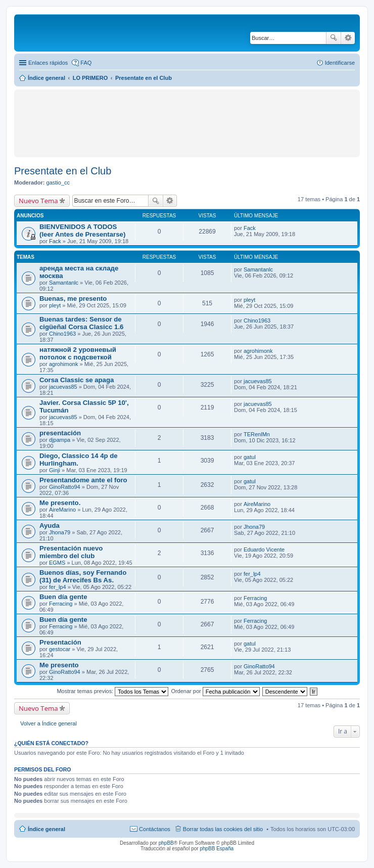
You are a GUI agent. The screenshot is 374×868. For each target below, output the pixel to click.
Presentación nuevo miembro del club (71, 552)
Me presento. (60, 503)
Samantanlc (64, 283)
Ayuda (50, 526)
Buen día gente (63, 597)
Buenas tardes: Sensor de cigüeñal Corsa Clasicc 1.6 (81, 323)
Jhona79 (60, 532)
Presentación (60, 642)
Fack (55, 241)
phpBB (166, 843)
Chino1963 (62, 334)
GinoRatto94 (65, 487)
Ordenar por (215, 691)
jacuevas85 (63, 387)
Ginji (55, 470)
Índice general (46, 829)
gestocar (60, 649)
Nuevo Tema (38, 201)
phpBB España (217, 849)
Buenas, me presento (73, 299)
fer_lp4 (58, 587)
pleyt (55, 305)
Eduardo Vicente (264, 550)
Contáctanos (155, 829)
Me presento (59, 665)
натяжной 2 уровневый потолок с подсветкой (78, 353)
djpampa (60, 440)
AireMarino (62, 510)
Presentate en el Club (63, 171)
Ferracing (61, 604)
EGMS (57, 563)
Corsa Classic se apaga (77, 380)
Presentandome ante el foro (83, 480)
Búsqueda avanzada (348, 38)
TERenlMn (257, 434)
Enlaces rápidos (48, 63)
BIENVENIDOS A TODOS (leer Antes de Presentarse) (82, 231)
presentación (60, 433)
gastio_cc (58, 182)
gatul (250, 457)
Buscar (334, 38)
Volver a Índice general (49, 723)
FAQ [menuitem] (86, 63)
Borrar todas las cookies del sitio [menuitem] (223, 829)
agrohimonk (63, 364)
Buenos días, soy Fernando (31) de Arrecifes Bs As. (83, 576)
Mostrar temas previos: (112, 691)
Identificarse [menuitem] (340, 63)
